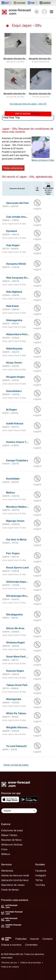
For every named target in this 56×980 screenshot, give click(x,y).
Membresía (7, 871)
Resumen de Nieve (11, 840)
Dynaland (11, 231)
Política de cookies (10, 967)
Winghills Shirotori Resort (16, 59)
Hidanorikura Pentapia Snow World (26, 334)
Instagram (41, 875)
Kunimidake (13, 479)
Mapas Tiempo (9, 835)
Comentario (31, 945)
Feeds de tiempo (10, 890)
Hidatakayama (14, 349)
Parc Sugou (13, 553)
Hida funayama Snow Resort (23, 278)
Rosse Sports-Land (17, 568)
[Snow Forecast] (16, 12)
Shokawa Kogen (15, 643)
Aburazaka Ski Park (17, 203)
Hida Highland (14, 292)
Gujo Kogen (13, 245)
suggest (37, 209)
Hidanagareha (14, 320)
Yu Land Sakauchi (16, 746)
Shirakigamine (14, 615)
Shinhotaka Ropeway (18, 582)
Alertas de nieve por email (15, 875)
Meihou (10, 493)
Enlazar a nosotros (11, 945)
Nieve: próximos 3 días (43, 160)
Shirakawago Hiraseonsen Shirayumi (27, 596)
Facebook (41, 871)
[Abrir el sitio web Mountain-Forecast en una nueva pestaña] (20, 3)
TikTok (39, 880)
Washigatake (14, 699)
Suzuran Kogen (15, 671)
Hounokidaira (14, 391)
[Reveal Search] (37, 12)
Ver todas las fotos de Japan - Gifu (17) (28, 104)
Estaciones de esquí (12, 830)
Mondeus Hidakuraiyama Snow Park (27, 507)
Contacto (47, 939)
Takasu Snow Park (17, 685)
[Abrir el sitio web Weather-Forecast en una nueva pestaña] (45, 3)
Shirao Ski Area (15, 628)
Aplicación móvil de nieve (15, 880)
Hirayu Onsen (14, 363)
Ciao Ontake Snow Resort (21, 217)
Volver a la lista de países (16, 765)
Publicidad (21, 939)
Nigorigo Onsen (15, 521)
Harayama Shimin (16, 264)
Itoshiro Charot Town (19, 442)
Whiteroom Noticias (12, 845)
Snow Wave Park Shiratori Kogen (25, 657)
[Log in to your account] (44, 12)
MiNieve (6, 854)
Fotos (4, 849)
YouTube (40, 885)
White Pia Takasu (16, 713)
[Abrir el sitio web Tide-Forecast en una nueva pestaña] (33, 3)
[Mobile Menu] (52, 12)
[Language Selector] (19, 811)
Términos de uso (9, 963)
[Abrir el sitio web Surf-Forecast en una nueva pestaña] (7, 3)
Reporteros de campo (13, 885)
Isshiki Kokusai (15, 424)
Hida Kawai (12, 306)
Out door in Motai (16, 540)
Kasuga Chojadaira (17, 460)
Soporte (34, 939)
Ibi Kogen (11, 410)
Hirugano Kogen (15, 377)
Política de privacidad (31, 963)
